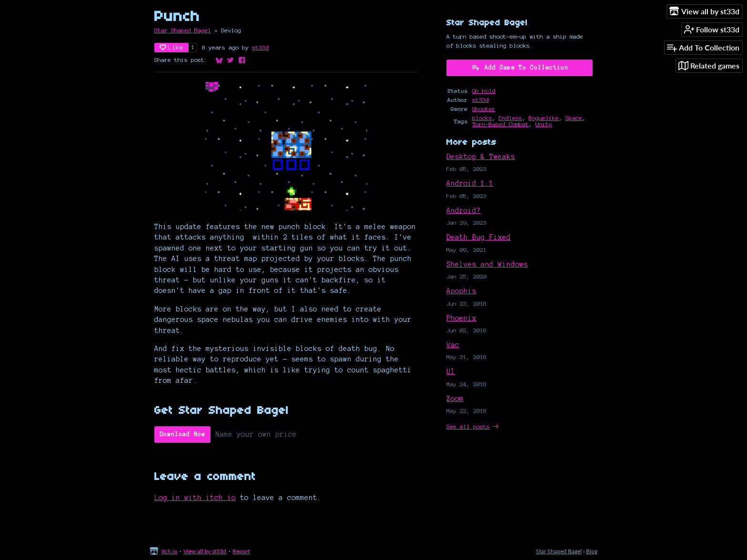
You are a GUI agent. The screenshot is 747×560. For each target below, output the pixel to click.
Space (574, 118)
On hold (484, 91)
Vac (453, 345)
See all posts (468, 426)
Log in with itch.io (195, 498)
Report (241, 551)
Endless (510, 118)
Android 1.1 (470, 183)
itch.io (169, 551)
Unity (544, 124)
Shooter (484, 109)
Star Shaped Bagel (183, 30)
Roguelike (544, 118)
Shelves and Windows (487, 264)
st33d (260, 47)
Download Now (182, 434)
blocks (482, 118)
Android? (464, 210)
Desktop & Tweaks (481, 157)
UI (451, 371)
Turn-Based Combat (500, 124)
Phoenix (461, 318)
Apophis (461, 291)
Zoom (455, 399)
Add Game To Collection (520, 67)
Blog (592, 551)
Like (172, 47)
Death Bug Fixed (479, 237)
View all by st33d (205, 551)
